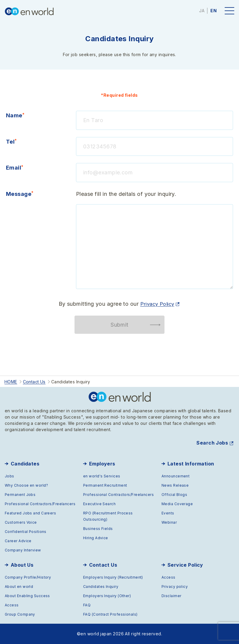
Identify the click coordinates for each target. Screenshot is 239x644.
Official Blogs (174, 495)
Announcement (176, 476)
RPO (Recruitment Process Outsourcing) (108, 516)
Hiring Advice (96, 538)
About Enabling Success (27, 596)
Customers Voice (21, 522)
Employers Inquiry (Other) (107, 596)
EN (214, 11)
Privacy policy (175, 587)
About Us (22, 565)
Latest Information (191, 464)
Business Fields (98, 529)
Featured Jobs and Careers (30, 513)
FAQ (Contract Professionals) (110, 614)
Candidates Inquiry (101, 587)
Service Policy (185, 565)
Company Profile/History (28, 577)
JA (202, 11)
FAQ (87, 605)
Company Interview (23, 550)
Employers (102, 464)
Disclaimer (172, 596)
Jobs (10, 476)
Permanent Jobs (20, 495)
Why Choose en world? (26, 485)
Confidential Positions (26, 532)
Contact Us (103, 565)
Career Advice (18, 541)
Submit (119, 325)
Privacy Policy (157, 304)
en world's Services (102, 476)
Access (12, 605)
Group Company (20, 614)
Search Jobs (212, 443)
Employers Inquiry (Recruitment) (113, 577)
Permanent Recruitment (105, 485)
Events (168, 513)
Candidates (25, 464)
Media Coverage (177, 504)
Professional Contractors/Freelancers (40, 504)
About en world (19, 587)
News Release (175, 485)
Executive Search (99, 504)
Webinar (169, 522)
